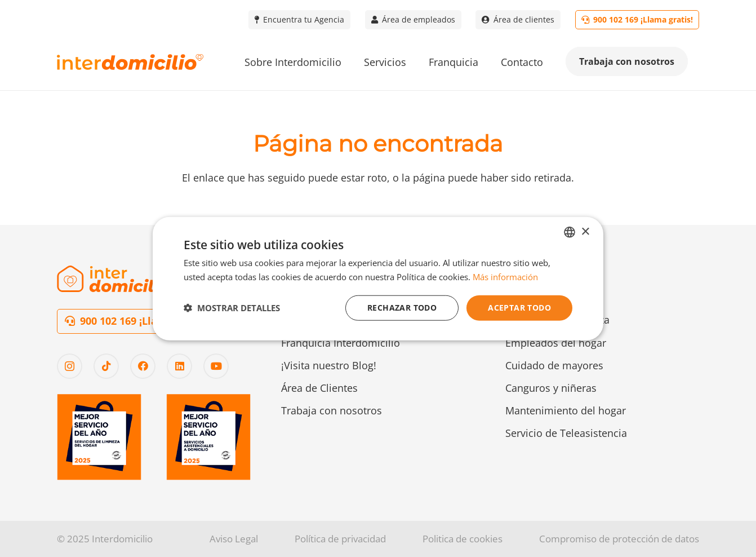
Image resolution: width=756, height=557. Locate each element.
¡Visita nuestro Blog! (329, 365)
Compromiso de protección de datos (619, 539)
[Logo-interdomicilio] (130, 62)
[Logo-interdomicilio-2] (116, 279)
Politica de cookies (463, 539)
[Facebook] (143, 366)
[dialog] (378, 279)
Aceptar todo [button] (519, 308)
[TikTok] (106, 366)
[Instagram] (70, 366)
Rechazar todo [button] (402, 308)
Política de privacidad (340, 539)
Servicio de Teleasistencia (566, 433)
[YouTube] (216, 366)
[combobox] (570, 232)
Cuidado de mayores (554, 365)
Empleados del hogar (556, 343)
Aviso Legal (234, 539)
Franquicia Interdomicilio (341, 343)
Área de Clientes (319, 388)
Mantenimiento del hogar (566, 410)
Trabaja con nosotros (332, 410)
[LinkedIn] (179, 366)
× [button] (585, 231)
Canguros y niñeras (551, 388)
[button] (232, 308)
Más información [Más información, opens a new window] (505, 277)
